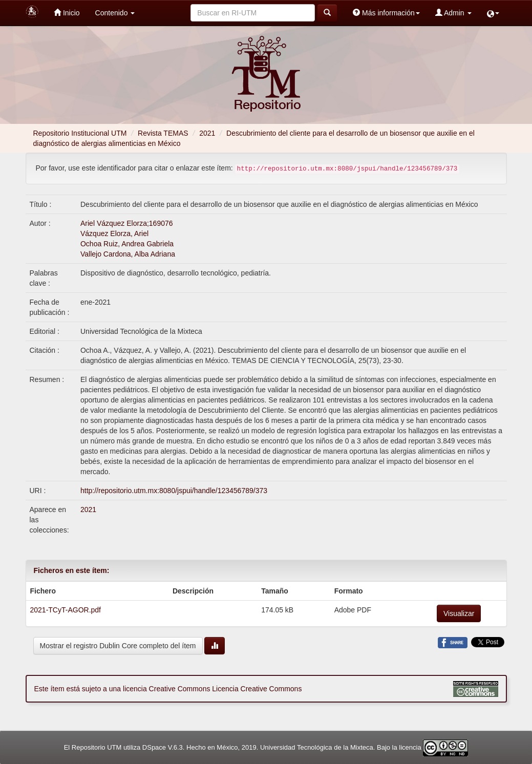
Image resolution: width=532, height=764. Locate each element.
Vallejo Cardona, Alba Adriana (128, 254)
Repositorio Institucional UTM (80, 133)
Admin (453, 13)
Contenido (115, 13)
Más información (386, 13)
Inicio (67, 13)
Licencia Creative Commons (257, 689)
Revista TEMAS (163, 133)
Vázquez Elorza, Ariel (114, 234)
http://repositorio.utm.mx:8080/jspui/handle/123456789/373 (174, 491)
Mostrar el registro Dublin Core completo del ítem (118, 646)
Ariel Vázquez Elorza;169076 (127, 223)
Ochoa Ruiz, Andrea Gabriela (127, 244)
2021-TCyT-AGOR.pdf (66, 610)
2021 (207, 133)
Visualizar (459, 613)
